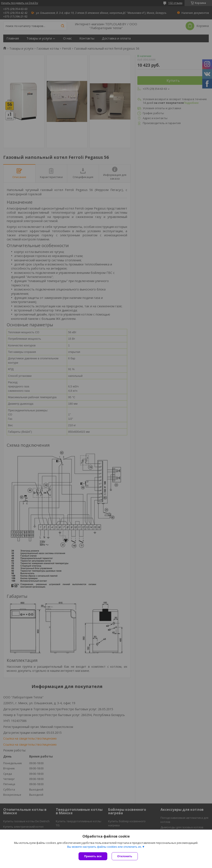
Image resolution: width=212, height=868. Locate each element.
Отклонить (125, 856)
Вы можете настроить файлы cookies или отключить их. (104, 847)
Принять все (93, 856)
